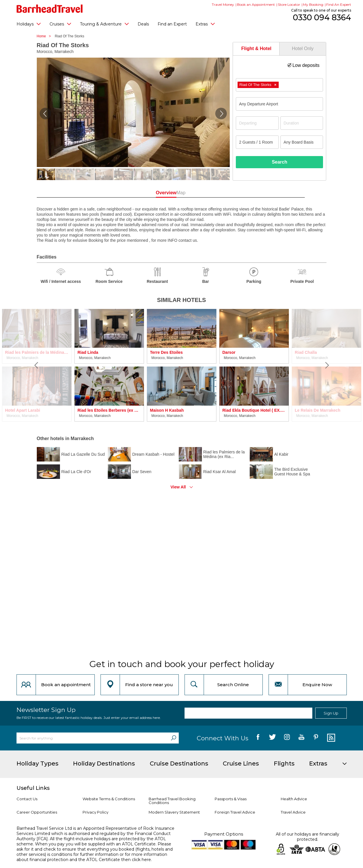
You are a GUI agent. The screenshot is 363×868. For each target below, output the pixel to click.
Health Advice (294, 799)
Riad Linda (88, 352)
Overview (155, 193)
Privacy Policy (95, 812)
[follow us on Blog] (330, 738)
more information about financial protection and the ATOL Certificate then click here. (92, 857)
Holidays (29, 24)
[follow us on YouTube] (301, 738)
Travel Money (223, 4)
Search (279, 162)
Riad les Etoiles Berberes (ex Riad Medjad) (109, 410)
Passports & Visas (231, 799)
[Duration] (302, 123)
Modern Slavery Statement (174, 812)
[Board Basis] (302, 142)
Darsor (229, 352)
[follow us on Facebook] (258, 738)
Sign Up (331, 713)
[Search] (174, 738)
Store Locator (289, 4)
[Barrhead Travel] (50, 9)
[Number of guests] (257, 142)
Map (208, 193)
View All (178, 487)
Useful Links (33, 788)
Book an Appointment (256, 4)
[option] (109, 365)
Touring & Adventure (104, 24)
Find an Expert (172, 24)
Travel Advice (293, 812)
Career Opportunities (37, 812)
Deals (143, 24)
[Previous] (37, 365)
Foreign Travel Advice (235, 812)
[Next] (326, 365)
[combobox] (279, 85)
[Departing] (257, 123)
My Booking (313, 4)
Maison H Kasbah (167, 410)
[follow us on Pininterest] (316, 738)
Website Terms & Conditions (109, 799)
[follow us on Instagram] (287, 738)
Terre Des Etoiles (166, 352)
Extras (205, 24)
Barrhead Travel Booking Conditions (172, 801)
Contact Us (27, 799)
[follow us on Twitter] (272, 738)
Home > (45, 36)
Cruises (60, 24)
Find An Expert (339, 4)
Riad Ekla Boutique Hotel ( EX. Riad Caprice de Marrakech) (254, 410)
